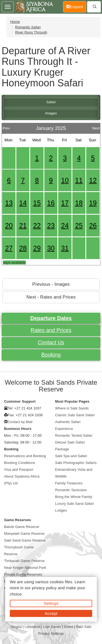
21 (23, 226)
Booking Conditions (20, 463)
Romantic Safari (28, 27)
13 (9, 203)
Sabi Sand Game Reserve (25, 540)
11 (79, 180)
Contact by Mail (20, 422)
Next (96, 127)
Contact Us (51, 342)
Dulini (68, 627)
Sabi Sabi (84, 627)
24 (65, 226)
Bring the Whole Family (74, 497)
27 (9, 248)
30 (51, 248)
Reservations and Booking (25, 456)
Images (51, 113)
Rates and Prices (51, 330)
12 (93, 180)
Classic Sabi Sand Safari (75, 415)
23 (51, 226)
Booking (51, 355)
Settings (51, 603)
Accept (51, 613)
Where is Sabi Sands (72, 408)
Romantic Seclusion (71, 490)
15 (37, 203)
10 (65, 180)
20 (9, 226)
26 (93, 226)
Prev (6, 127)
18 (79, 203)
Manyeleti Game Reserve (24, 534)
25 (79, 226)
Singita (16, 627)
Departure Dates (51, 318)
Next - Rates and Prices (51, 297)
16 (51, 203)
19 (93, 203)
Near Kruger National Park (25, 568)
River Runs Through (31, 32)
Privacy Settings (51, 634)
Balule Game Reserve (22, 527)
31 (65, 248)
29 (37, 248)
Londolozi (33, 627)
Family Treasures (69, 483)
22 (37, 226)
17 (65, 203)
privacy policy (44, 588)
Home (15, 22)
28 (23, 248)
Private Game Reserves (23, 574)
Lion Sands (52, 627)
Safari (51, 102)
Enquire (76, 6)
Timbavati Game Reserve (24, 561)
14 (23, 203)
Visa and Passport (19, 470)
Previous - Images (51, 284)
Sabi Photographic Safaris (76, 463)
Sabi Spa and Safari (71, 456)
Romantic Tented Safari (74, 435)
